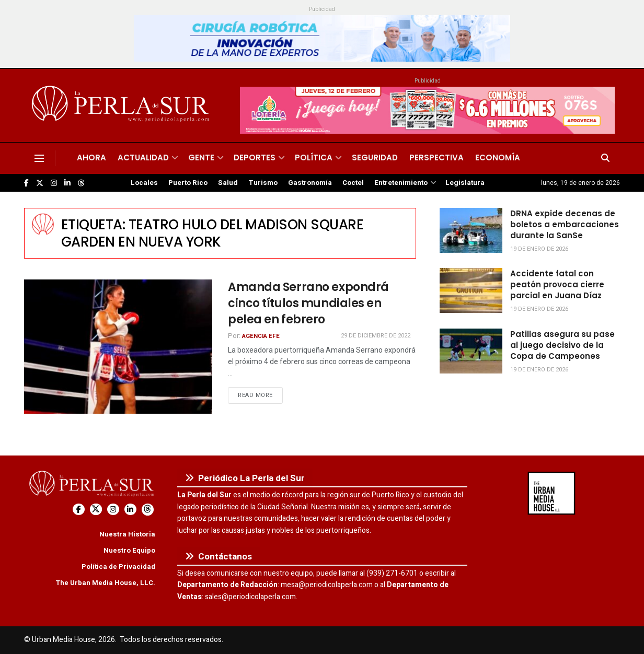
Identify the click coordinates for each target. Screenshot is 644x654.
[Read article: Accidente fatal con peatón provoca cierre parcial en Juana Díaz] (471, 290)
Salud (228, 183)
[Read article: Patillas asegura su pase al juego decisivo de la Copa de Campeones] (471, 351)
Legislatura (465, 183)
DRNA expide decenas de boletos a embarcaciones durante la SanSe (565, 224)
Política (314, 157)
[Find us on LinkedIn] (67, 183)
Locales (144, 183)
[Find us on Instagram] (54, 183)
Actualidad (143, 157)
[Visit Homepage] (122, 106)
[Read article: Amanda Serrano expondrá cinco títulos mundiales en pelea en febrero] (118, 347)
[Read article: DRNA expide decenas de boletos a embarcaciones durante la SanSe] (471, 230)
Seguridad (375, 157)
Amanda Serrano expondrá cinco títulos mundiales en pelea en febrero (308, 303)
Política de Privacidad (118, 567)
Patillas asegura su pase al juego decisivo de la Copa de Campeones (562, 345)
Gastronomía (310, 183)
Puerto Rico (188, 183)
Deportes (255, 157)
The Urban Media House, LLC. (105, 583)
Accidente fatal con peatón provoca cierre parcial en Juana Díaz (557, 284)
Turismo (263, 183)
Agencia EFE (261, 336)
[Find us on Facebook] (26, 183)
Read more (260, 395)
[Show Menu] (39, 158)
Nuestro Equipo (129, 550)
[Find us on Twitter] (40, 183)
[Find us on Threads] (81, 183)
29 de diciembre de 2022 (376, 336)
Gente (201, 157)
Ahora (91, 157)
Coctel (353, 183)
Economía (498, 157)
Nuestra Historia (127, 534)
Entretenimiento (401, 183)
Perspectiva (436, 157)
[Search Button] (605, 158)
